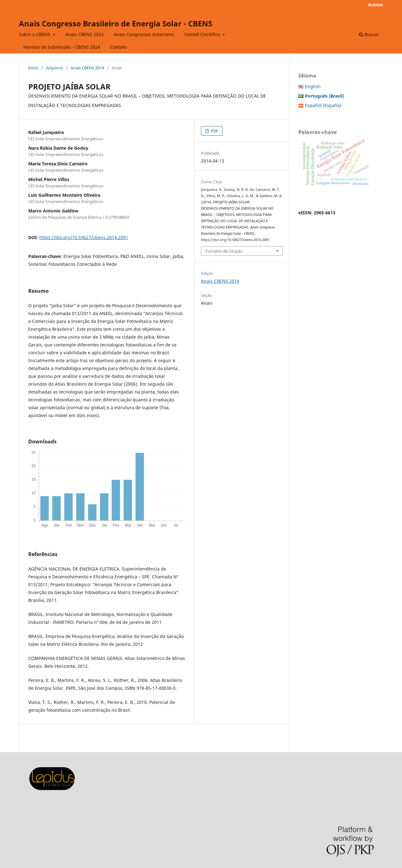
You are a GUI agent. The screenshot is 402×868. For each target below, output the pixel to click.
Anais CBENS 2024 (84, 34)
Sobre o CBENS (35, 34)
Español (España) (323, 105)
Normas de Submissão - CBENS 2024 (62, 47)
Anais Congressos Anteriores (144, 34)
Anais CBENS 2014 (87, 68)
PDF (214, 131)
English (313, 86)
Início (33, 68)
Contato (118, 47)
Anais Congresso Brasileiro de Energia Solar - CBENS (116, 23)
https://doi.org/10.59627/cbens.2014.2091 (84, 237)
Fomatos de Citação (224, 251)
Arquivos (54, 68)
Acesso (376, 5)
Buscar (369, 34)
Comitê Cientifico (203, 34)
